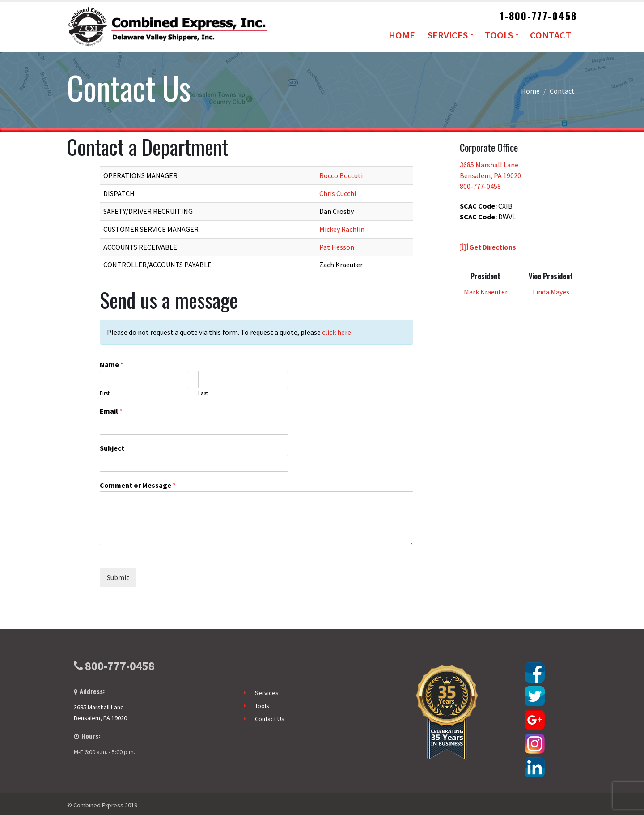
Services (448, 35)
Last (203, 393)
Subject (112, 448)
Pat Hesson (337, 247)
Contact (551, 35)
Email (111, 411)
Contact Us (270, 719)
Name (112, 364)
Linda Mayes (551, 292)
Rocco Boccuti (341, 175)
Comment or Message (138, 485)
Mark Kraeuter (486, 292)
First (105, 393)
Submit (118, 577)
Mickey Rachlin (342, 229)
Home (402, 35)
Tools (499, 35)
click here (337, 332)
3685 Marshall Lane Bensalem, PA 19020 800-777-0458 (490, 175)
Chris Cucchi (338, 193)
